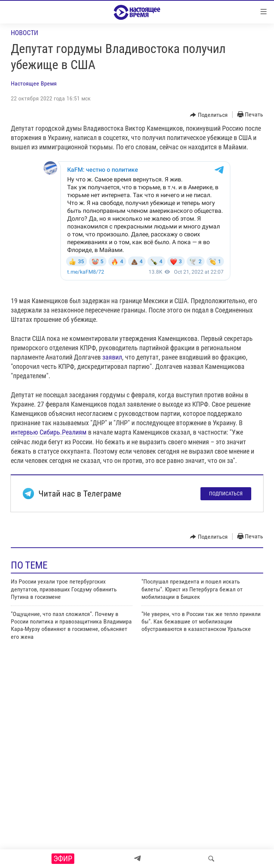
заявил (112, 357)
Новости (24, 33)
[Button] (209, 115)
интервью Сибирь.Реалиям (49, 432)
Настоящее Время (34, 83)
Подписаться (226, 494)
